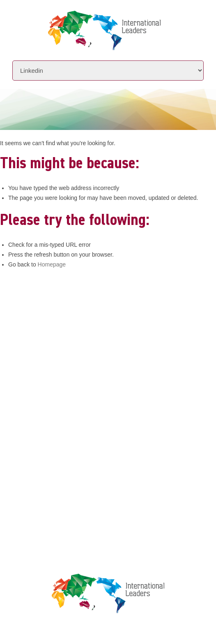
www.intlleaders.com (73, 345)
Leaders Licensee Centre (81, 452)
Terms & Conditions (74, 483)
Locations (59, 404)
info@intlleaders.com (91, 333)
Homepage (52, 264)
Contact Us (61, 420)
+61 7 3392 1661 (84, 322)
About (52, 373)
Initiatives (60, 388)
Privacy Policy (66, 467)
